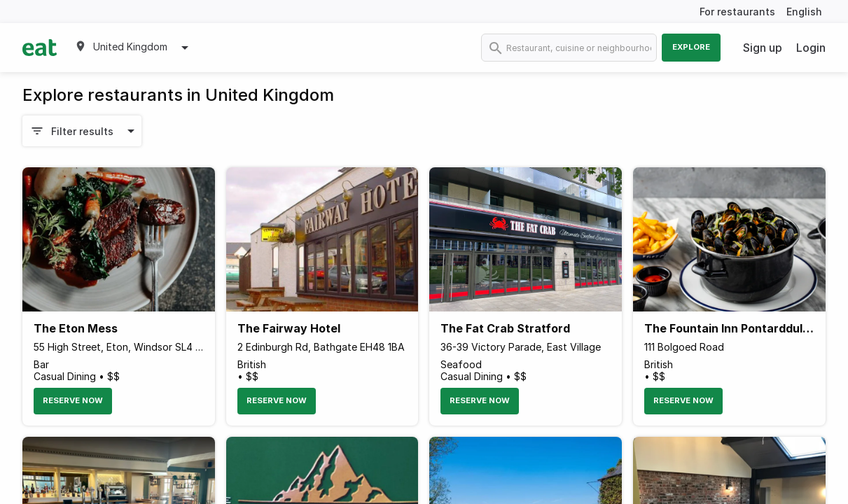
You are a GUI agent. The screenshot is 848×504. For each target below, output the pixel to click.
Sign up (763, 48)
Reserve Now (73, 400)
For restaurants (737, 12)
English (804, 12)
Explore (691, 47)
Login (811, 48)
